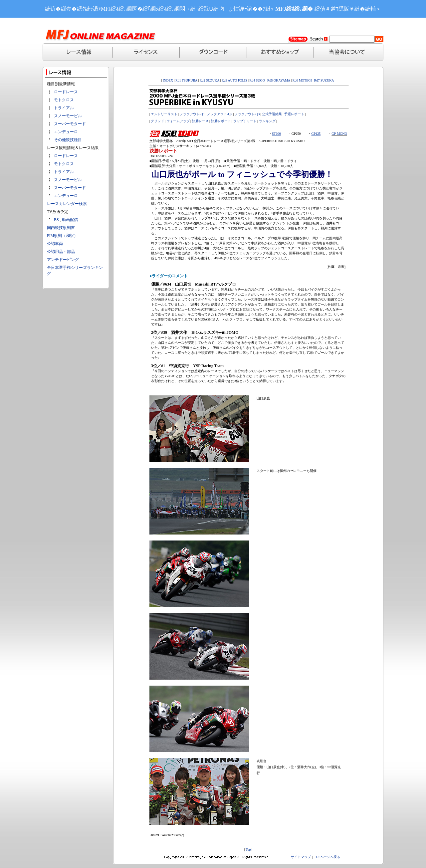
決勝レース (200, 121)
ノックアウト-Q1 (192, 114)
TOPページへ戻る (327, 857)
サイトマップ (301, 857)
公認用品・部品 (61, 252)
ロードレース (66, 92)
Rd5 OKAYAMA (279, 80)
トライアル (64, 108)
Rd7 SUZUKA (324, 80)
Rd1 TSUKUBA (186, 80)
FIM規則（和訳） (62, 236)
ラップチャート (245, 121)
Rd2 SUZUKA (209, 80)
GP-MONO (339, 134)
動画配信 (70, 220)
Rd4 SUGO (257, 80)
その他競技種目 (68, 140)
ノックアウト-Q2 (220, 114)
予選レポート (294, 114)
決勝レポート (221, 121)
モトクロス (64, 100)
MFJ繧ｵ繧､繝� (294, 9)
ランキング (267, 121)
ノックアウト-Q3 (247, 114)
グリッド (157, 121)
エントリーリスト (164, 114)
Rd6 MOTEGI (302, 80)
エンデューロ (66, 132)
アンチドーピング (63, 260)
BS (56, 220)
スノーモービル (68, 116)
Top (248, 850)
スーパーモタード (70, 124)
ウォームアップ (178, 121)
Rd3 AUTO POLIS (234, 80)
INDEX (168, 80)
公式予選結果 (272, 114)
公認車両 (55, 244)
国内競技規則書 (61, 228)
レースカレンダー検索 (67, 204)
